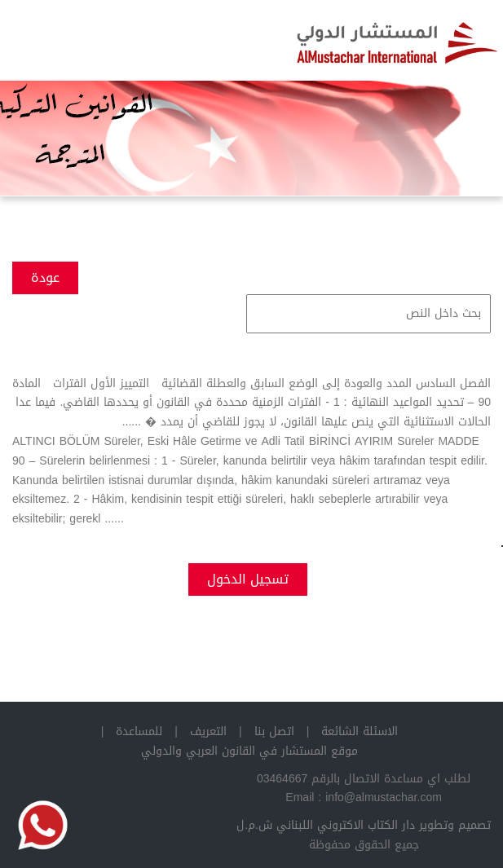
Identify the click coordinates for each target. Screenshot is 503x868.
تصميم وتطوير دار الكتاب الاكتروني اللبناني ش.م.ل (364, 825)
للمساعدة (139, 731)
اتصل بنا (274, 731)
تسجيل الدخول (248, 579)
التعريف (208, 731)
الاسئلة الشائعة (360, 731)
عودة (45, 278)
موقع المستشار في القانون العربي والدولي (249, 751)
